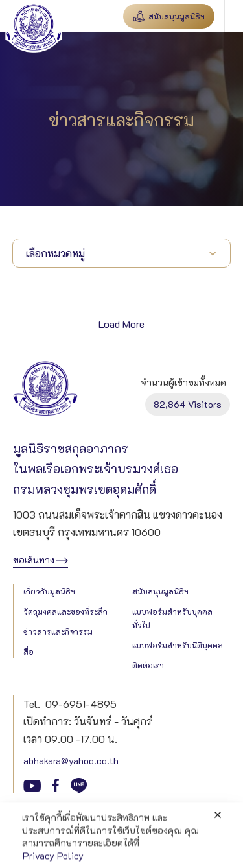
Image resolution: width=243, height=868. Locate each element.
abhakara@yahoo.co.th (71, 761)
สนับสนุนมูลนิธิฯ (160, 591)
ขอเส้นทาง (34, 560)
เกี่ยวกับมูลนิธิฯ (49, 591)
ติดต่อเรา (148, 665)
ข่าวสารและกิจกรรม (58, 631)
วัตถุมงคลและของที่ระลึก (65, 611)
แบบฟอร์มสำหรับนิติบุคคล (178, 645)
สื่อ (29, 651)
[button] (234, 16)
